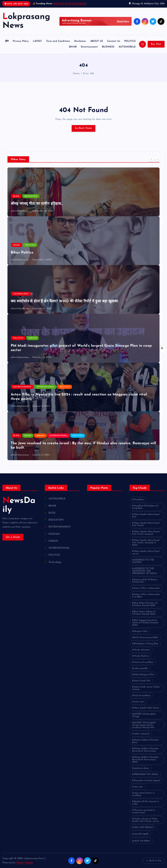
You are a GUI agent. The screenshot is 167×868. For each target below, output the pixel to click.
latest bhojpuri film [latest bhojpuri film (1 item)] (144, 675)
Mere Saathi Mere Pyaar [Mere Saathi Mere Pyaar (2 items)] (147, 708)
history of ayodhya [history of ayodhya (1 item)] (144, 662)
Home (76, 74)
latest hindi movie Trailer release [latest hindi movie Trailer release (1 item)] (146, 688)
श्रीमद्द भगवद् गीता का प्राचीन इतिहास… (69, 4)
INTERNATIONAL (46, 387)
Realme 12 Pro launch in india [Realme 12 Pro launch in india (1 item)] (146, 803)
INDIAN (33, 338)
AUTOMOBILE (127, 47)
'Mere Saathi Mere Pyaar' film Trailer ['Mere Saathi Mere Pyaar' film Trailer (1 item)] (146, 524)
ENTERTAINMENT (22, 387)
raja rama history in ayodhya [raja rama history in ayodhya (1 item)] (143, 794)
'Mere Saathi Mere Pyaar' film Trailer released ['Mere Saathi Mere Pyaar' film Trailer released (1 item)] (146, 533)
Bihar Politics (22, 253)
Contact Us (114, 41)
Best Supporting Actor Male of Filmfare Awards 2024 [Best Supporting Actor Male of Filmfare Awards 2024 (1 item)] (145, 623)
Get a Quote (13, 537)
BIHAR (73, 47)
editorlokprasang (20, 211)
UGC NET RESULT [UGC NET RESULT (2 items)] (144, 827)
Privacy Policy (21, 41)
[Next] (157, 159)
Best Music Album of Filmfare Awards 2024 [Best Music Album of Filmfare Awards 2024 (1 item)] (144, 613)
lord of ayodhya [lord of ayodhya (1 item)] (142, 696)
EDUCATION (31, 196)
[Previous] (151, 159)
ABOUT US (97, 41)
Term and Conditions (58, 41)
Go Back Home (83, 128)
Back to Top (154, 861)
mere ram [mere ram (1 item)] (139, 702)
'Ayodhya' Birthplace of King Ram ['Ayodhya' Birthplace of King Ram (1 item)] (145, 507)
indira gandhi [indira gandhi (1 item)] (141, 668)
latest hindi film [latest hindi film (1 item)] (142, 681)
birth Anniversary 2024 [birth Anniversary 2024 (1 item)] (146, 638)
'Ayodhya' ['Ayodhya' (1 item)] (139, 500)
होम (7, 41)
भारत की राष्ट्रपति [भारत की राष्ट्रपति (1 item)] (141, 834)
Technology (21, 294)
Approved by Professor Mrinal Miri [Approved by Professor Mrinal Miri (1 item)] (145, 581)
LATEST (38, 41)
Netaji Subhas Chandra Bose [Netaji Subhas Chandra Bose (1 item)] (145, 741)
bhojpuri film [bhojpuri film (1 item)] (141, 631)
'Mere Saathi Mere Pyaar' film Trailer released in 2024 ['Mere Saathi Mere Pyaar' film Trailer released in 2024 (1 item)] (146, 543)
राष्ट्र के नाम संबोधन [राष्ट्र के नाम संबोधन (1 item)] (142, 841)
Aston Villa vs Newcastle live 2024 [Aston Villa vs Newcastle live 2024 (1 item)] (146, 596)
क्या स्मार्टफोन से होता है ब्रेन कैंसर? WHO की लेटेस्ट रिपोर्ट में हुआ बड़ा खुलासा (64, 301)
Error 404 (89, 74)
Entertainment (89, 47)
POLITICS (130, 41)
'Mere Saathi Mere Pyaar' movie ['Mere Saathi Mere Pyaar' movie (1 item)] (146, 553)
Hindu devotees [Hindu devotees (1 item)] (142, 650)
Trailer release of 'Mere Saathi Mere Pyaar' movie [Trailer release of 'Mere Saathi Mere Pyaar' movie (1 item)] (146, 820)
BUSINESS (108, 47)
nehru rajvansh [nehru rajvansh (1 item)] (142, 734)
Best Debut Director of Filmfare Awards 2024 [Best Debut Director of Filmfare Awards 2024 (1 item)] (145, 604)
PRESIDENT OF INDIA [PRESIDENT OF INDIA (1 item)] (146, 774)
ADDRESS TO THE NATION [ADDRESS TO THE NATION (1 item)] (143, 561)
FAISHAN (54, 534)
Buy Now (156, 44)
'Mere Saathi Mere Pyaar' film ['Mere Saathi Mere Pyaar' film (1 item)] (146, 516)
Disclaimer (80, 41)
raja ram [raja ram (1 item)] (138, 787)
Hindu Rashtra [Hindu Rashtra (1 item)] (141, 656)
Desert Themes (25, 863)
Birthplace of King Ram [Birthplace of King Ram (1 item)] (146, 644)
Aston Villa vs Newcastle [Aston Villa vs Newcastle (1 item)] (147, 588)
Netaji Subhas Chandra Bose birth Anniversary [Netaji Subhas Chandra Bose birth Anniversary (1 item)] (145, 750)
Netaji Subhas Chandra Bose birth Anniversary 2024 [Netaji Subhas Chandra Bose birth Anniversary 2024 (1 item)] (145, 760)
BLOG (16, 196)
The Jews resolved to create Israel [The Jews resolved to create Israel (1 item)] (144, 811)
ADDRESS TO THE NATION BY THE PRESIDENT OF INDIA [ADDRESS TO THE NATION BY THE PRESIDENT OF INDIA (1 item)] (144, 571)
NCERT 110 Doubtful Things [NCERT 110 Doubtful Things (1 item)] (144, 715)
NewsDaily (19, 505)
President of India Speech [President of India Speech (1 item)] (147, 781)
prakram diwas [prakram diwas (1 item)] (141, 768)
